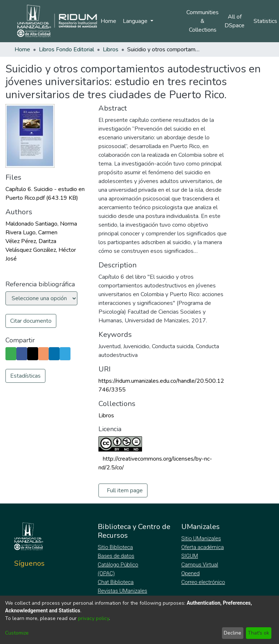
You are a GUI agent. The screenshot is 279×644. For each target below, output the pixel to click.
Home (108, 21)
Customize (17, 633)
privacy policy (94, 618)
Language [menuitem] (136, 21)
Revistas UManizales (123, 591)
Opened (191, 573)
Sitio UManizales (201, 538)
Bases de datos (117, 556)
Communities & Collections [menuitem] (203, 21)
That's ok (258, 633)
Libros (111, 49)
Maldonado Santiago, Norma (41, 224)
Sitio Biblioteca (116, 547)
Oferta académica (203, 547)
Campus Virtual (200, 565)
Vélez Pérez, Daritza (31, 241)
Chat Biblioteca (116, 582)
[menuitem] (237, 21)
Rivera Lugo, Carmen (31, 232)
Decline (232, 633)
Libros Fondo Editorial (66, 49)
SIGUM (190, 556)
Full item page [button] (125, 490)
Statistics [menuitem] (266, 21)
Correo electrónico (204, 582)
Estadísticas (25, 389)
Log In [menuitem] (168, 21)
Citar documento (31, 321)
